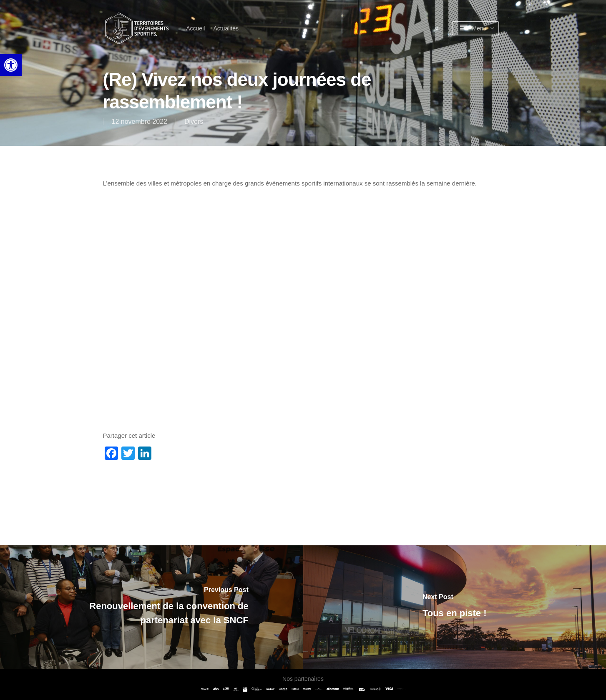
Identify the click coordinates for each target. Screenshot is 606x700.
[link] (11, 65)
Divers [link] (194, 122)
